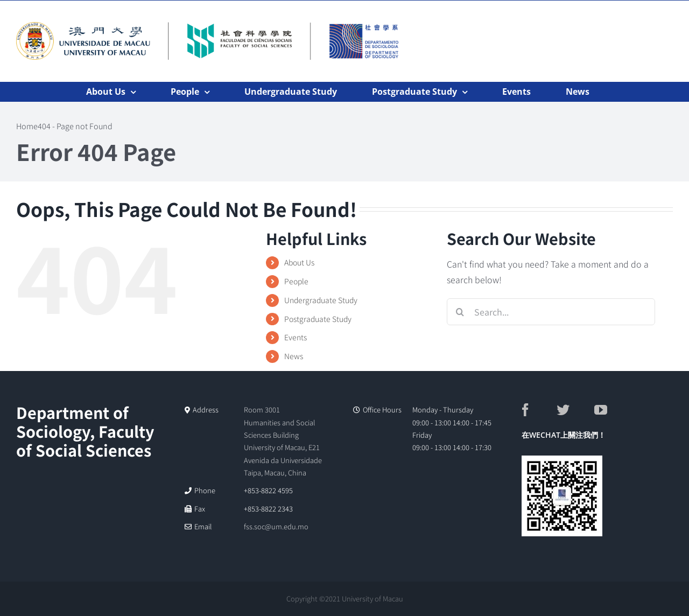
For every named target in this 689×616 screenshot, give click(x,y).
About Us (299, 262)
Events (296, 337)
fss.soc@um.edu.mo (276, 526)
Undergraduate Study (321, 300)
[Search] (460, 312)
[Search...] (551, 312)
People (296, 281)
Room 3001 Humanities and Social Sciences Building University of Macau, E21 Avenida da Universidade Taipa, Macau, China (283, 441)
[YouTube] (612, 410)
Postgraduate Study (318, 319)
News (294, 356)
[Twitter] (575, 410)
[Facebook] (537, 410)
